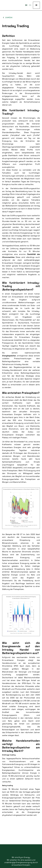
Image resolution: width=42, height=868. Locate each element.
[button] (36, 5)
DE (26, 5)
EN (30, 5)
